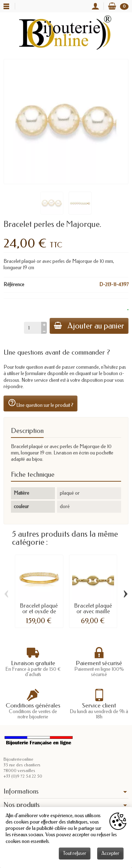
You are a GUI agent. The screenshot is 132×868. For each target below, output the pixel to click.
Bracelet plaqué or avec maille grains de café (93, 611)
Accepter (110, 853)
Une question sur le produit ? (40, 403)
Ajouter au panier (89, 326)
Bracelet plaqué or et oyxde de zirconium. (39, 611)
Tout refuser (75, 853)
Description (27, 431)
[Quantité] (33, 328)
